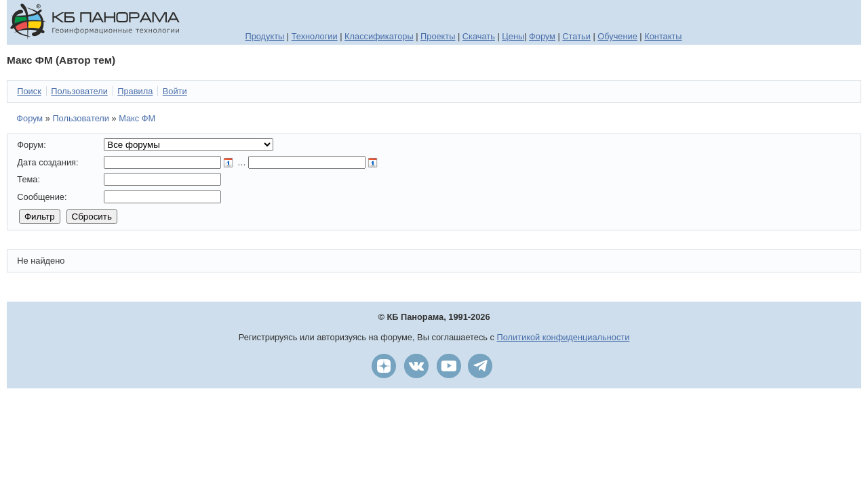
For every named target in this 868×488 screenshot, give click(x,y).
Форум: (31, 145)
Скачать (479, 36)
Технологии (315, 36)
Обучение (617, 36)
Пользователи (81, 118)
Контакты (663, 36)
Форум (542, 36)
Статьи (576, 36)
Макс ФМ (137, 118)
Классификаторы (379, 36)
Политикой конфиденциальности (564, 337)
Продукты (264, 36)
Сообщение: (42, 197)
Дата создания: (47, 162)
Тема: (28, 179)
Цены (513, 36)
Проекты (438, 36)
